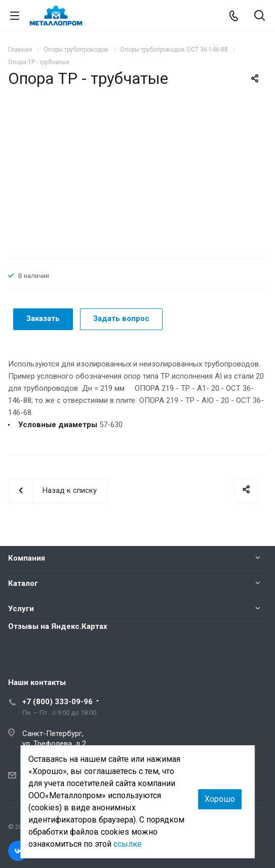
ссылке (128, 844)
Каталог (23, 583)
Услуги (21, 609)
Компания (27, 558)
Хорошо (220, 799)
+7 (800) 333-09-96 (57, 702)
